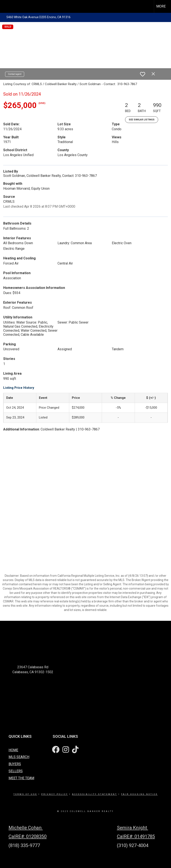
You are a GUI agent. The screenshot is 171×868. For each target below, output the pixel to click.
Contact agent (15, 74)
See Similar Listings (142, 120)
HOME (13, 750)
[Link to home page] (5, 6)
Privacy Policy (55, 794)
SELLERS (16, 771)
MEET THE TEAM (21, 778)
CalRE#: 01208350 (28, 836)
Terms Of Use (25, 794)
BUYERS (15, 764)
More (161, 6)
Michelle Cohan (26, 828)
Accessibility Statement (95, 794)
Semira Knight (133, 828)
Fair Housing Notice (139, 794)
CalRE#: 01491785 (136, 836)
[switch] (143, 74)
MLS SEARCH (19, 757)
